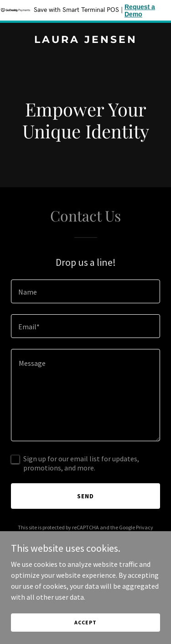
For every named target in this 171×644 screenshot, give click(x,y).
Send (85, 496)
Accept (85, 622)
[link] (85, 40)
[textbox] (85, 291)
